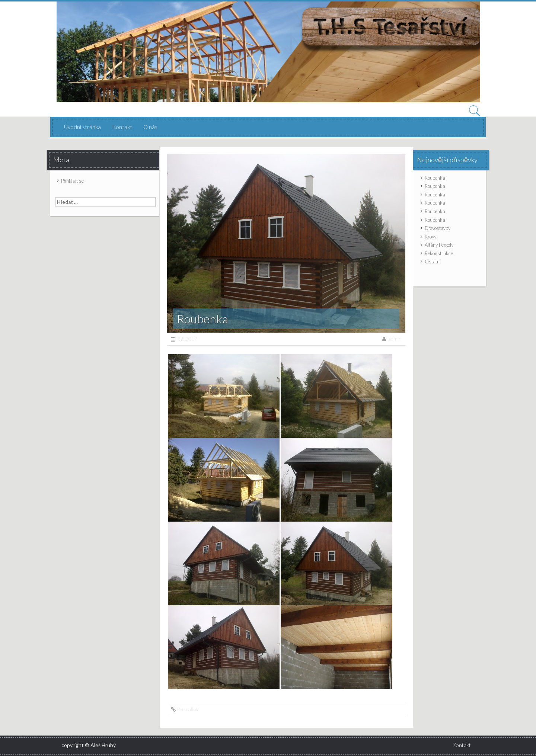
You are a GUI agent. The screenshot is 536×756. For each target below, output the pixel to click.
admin (395, 339)
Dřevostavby (438, 228)
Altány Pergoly (439, 245)
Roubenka (435, 178)
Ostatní (433, 262)
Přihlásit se (72, 181)
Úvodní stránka (82, 127)
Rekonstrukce (439, 253)
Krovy (430, 237)
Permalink (188, 709)
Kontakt (122, 127)
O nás (150, 127)
